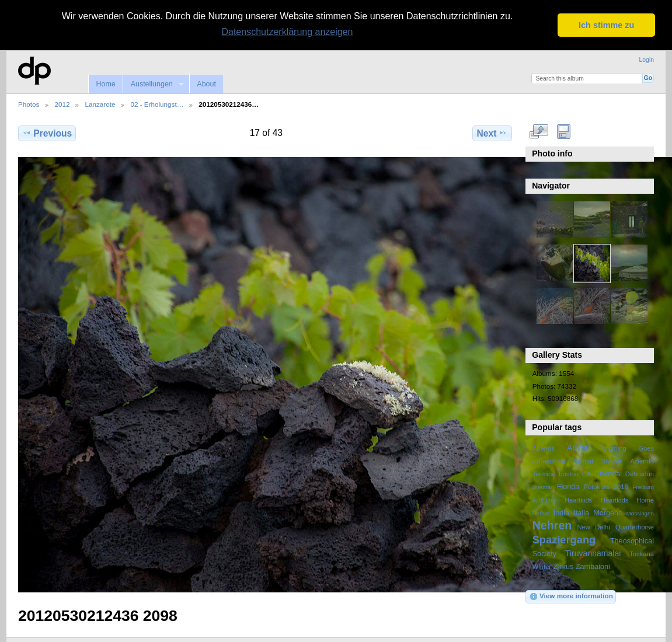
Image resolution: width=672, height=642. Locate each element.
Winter (542, 566)
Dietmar (542, 487)
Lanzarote (100, 104)
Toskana (642, 553)
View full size (539, 131)
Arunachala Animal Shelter (577, 461)
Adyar (578, 448)
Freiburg (643, 487)
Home (105, 83)
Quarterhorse (635, 526)
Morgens (607, 512)
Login (647, 60)
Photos (29, 104)
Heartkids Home (627, 500)
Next (492, 132)
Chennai (608, 474)
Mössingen (640, 513)
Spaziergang (564, 539)
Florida (568, 487)
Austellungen (153, 84)
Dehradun (640, 474)
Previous (47, 132)
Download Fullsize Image (564, 131)
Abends (544, 448)
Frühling (544, 500)
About (206, 83)
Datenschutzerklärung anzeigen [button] (287, 32)
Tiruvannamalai (593, 553)
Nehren (552, 525)
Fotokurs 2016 (606, 487)
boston (569, 474)
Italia (581, 512)
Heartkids (578, 500)
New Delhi (593, 526)
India (561, 512)
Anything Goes (627, 448)
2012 (62, 104)
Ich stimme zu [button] (606, 25)
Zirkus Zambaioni (582, 566)
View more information (571, 596)
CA (587, 474)
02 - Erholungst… (157, 104)
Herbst (541, 513)
